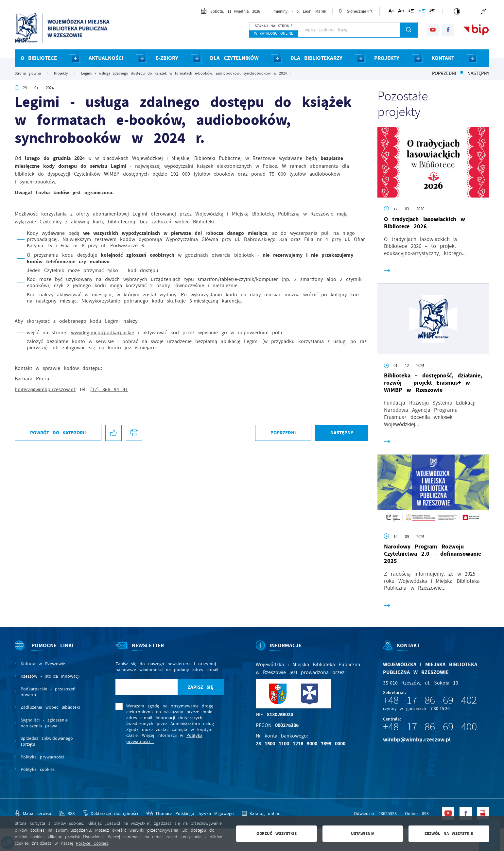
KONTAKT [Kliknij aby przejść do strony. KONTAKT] (443, 58)
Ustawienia (363, 834)
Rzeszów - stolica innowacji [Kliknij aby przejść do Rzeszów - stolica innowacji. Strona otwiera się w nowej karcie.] (50, 676)
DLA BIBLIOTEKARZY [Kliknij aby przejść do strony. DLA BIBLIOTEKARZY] (316, 58)
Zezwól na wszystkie (449, 834)
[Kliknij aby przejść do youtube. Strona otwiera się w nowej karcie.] (433, 30)
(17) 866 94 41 (109, 390)
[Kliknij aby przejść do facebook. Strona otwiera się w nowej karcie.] (448, 30)
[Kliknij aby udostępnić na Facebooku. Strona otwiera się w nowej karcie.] (113, 433)
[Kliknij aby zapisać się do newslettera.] (201, 687)
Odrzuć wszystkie (277, 834)
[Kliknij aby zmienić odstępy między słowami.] (422, 12)
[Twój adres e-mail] (147, 687)
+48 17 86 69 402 (430, 700)
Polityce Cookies (92, 843)
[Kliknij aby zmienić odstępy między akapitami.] (432, 12)
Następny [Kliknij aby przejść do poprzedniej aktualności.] (478, 73)
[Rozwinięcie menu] (49, 651)
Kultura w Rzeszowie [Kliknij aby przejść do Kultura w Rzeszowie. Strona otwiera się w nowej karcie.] (43, 664)
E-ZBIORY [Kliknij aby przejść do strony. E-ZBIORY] (167, 58)
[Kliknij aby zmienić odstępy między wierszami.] (411, 12)
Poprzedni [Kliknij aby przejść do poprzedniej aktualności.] (444, 73)
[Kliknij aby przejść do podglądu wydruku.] (134, 433)
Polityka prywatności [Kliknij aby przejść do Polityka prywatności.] (42, 757)
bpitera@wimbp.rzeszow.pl (45, 390)
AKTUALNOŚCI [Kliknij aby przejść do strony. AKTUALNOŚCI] (106, 58)
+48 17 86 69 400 (430, 727)
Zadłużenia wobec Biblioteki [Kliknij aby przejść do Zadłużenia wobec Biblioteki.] (50, 707)
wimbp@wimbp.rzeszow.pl (417, 740)
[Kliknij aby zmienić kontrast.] (457, 11)
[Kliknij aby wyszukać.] (409, 30)
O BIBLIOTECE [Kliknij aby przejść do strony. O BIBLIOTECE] (39, 58)
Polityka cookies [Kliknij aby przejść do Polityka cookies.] (38, 769)
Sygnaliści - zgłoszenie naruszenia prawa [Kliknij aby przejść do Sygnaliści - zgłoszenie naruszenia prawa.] (44, 723)
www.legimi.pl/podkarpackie (103, 333)
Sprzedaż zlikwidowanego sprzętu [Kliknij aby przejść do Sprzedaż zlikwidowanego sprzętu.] (47, 741)
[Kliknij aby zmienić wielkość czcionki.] (391, 12)
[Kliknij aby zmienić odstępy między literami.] (401, 12)
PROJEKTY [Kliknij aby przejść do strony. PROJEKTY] (387, 58)
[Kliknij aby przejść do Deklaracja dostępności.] (110, 813)
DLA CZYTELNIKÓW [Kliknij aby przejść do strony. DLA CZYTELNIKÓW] (234, 58)
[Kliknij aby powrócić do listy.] (462, 73)
